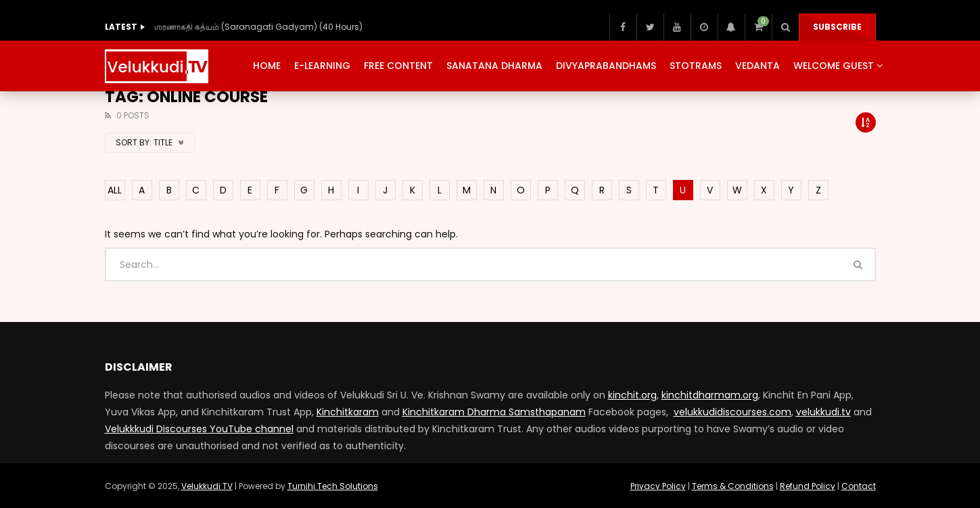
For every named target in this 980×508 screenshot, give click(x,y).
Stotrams (696, 66)
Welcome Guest (834, 66)
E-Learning (322, 66)
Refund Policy (808, 486)
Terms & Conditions (733, 486)
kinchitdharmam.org (710, 395)
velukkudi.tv (823, 412)
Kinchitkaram (348, 412)
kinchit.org (632, 395)
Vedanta (757, 66)
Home (267, 66)
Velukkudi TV (207, 486)
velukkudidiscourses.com (732, 412)
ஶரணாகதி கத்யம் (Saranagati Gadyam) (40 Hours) (258, 27)
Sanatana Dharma (494, 66)
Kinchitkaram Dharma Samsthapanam (494, 412)
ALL (115, 190)
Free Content (398, 66)
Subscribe (837, 27)
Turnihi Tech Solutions (333, 486)
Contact (859, 486)
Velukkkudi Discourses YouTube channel (199, 429)
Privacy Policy (658, 486)
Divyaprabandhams (606, 66)
